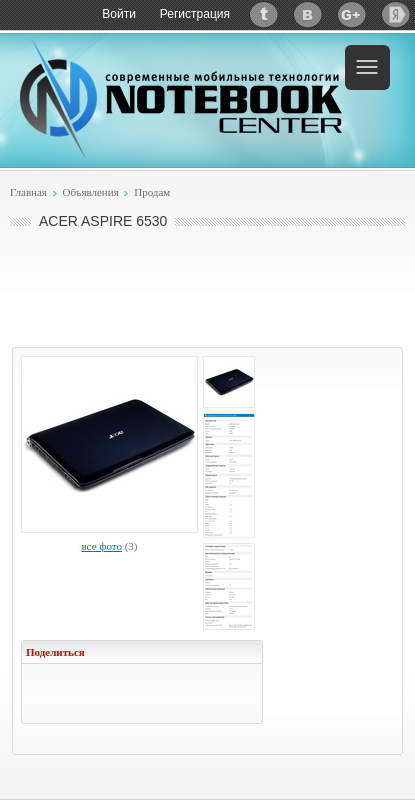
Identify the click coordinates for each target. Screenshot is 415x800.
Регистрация (195, 14)
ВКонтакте (308, 14)
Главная (28, 192)
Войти (119, 14)
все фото (101, 546)
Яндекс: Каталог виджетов (396, 14)
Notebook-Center (181, 98)
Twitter (264, 14)
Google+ (352, 14)
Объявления (90, 192)
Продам (152, 192)
